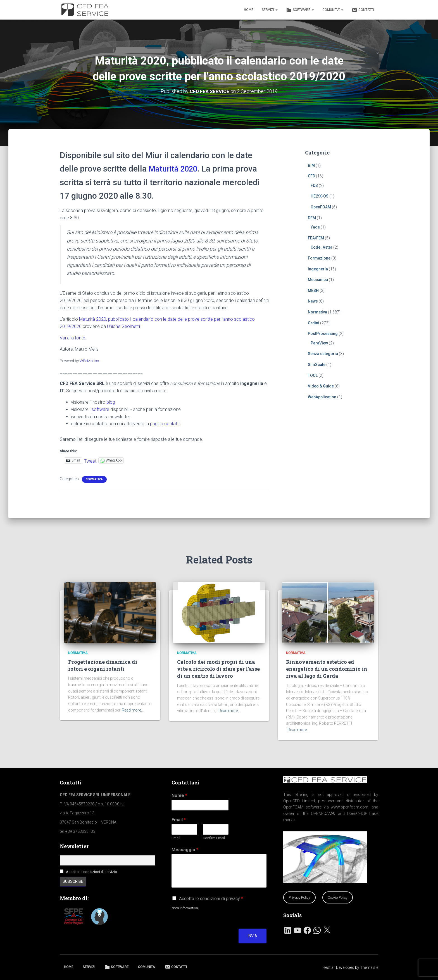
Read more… (133, 710)
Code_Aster (322, 247)
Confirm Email (214, 838)
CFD (311, 176)
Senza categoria (323, 354)
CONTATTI (363, 10)
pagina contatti (165, 424)
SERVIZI (270, 10)
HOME (249, 10)
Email (179, 820)
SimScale (317, 365)
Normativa (94, 479)
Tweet (90, 460)
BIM (311, 165)
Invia (253, 936)
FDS (314, 185)
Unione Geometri (123, 326)
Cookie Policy (338, 897)
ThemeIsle (369, 967)
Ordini (314, 323)
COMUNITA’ (333, 10)
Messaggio (185, 850)
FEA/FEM (316, 238)
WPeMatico (89, 361)
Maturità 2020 (175, 169)
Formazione (319, 258)
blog (111, 402)
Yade (315, 227)
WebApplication (322, 397)
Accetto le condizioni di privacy (211, 899)
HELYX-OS (320, 196)
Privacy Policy (299, 897)
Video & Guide (321, 386)
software (100, 409)
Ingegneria (318, 269)
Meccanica (318, 280)
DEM (312, 218)
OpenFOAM (321, 207)
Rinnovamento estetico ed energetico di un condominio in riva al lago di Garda (327, 669)
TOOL (313, 375)
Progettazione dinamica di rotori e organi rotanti (103, 665)
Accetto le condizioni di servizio (91, 872)
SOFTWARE (300, 10)
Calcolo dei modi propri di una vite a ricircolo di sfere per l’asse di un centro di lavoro (218, 669)
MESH (313, 290)
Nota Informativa (185, 908)
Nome (179, 795)
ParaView (319, 343)
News (313, 301)
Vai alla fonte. (73, 338)
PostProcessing (323, 334)
